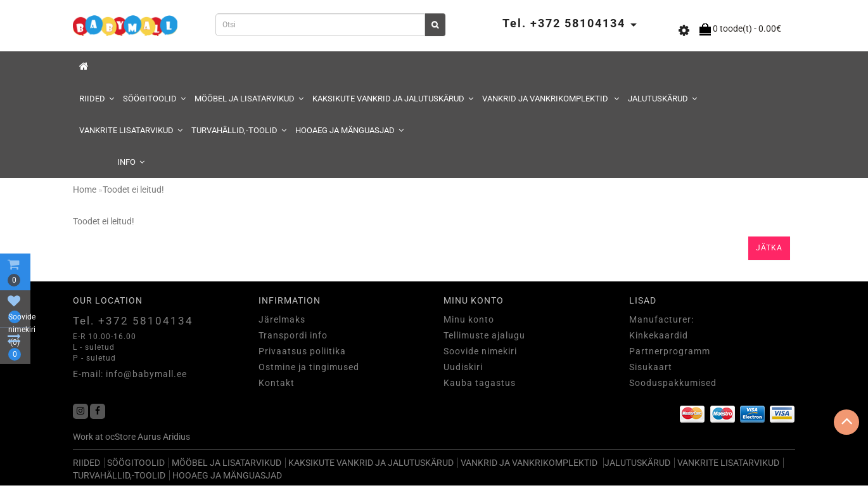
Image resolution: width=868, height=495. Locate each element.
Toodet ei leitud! (133, 190)
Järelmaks (282, 319)
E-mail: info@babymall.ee (130, 374)
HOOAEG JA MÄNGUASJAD (349, 130)
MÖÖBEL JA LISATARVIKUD (249, 99)
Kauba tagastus (480, 383)
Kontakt (277, 383)
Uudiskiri (463, 367)
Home (85, 190)
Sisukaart (651, 367)
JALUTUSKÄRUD (662, 99)
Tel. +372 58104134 (133, 321)
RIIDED (97, 99)
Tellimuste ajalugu (484, 335)
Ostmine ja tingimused (309, 367)
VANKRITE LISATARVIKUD (131, 130)
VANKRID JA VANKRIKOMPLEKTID (551, 99)
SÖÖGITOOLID (154, 99)
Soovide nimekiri (480, 351)
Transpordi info (293, 335)
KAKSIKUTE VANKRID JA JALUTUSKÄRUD (393, 99)
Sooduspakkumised (673, 383)
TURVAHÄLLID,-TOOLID (239, 130)
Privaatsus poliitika (302, 351)
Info (131, 162)
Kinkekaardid (659, 335)
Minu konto (469, 319)
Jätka (769, 248)
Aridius (176, 437)
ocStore (120, 437)
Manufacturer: (661, 319)
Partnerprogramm (670, 351)
